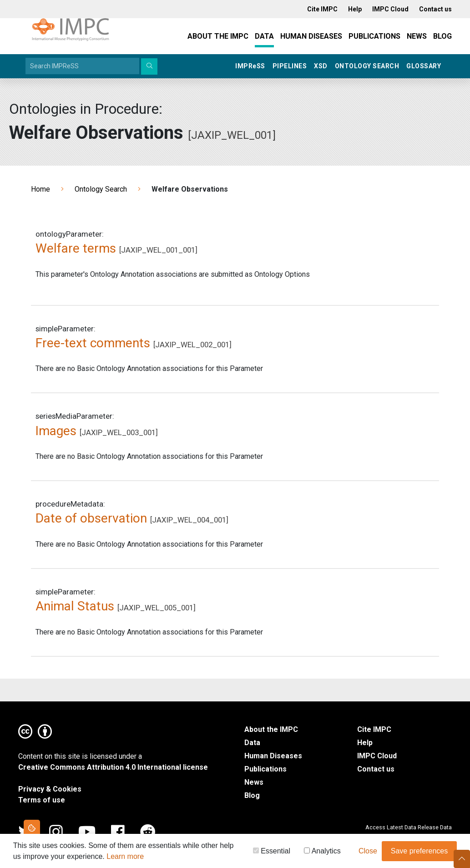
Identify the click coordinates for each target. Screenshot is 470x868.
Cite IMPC (374, 729)
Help (365, 743)
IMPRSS (250, 66)
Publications (374, 36)
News (417, 36)
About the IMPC (218, 36)
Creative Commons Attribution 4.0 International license (113, 767)
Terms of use (42, 800)
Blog (442, 36)
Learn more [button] (125, 858)
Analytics (322, 852)
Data (264, 36)
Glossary (424, 66)
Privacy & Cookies (50, 789)
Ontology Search (367, 66)
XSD (321, 66)
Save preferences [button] (419, 852)
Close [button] (368, 852)
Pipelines (290, 66)
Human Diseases (311, 36)
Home (40, 189)
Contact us (376, 769)
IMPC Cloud (377, 756)
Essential (272, 852)
